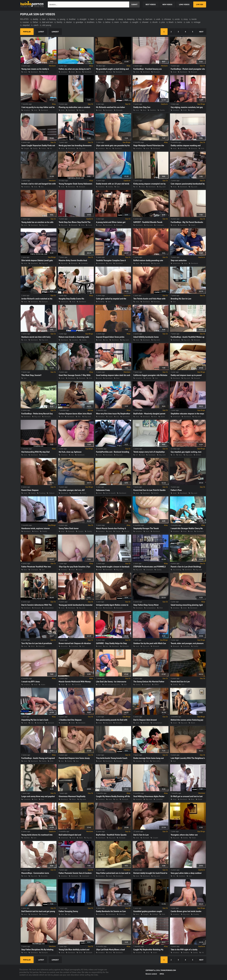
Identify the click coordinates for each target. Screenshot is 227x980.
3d (174, 455)
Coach (193, 225)
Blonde (148, 378)
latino (108, 22)
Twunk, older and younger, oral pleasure (187, 643)
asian (100, 19)
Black (163, 416)
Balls (81, 838)
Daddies (153, 110)
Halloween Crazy (103, 490)
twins (180, 22)
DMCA (162, 974)
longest (55, 32)
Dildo (84, 493)
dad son (149, 19)
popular (27, 32)
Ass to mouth (110, 493)
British (198, 455)
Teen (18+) (156, 761)
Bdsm (36, 531)
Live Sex (200, 4)
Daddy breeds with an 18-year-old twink (113, 184)
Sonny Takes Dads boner (69, 528)
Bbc (79, 416)
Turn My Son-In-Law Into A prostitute (37, 643)
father (35, 22)
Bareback (34, 72)
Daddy (162, 110)
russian (26, 22)
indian (125, 22)
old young (47, 25)
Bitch (33, 646)
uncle (177, 19)
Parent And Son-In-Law (180, 682)
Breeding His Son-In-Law (181, 299)
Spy (69, 914)
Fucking (101, 302)
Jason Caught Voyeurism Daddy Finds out (38, 145)
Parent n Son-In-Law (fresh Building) (186, 567)
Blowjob (119, 72)
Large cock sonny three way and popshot (38, 796)
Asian (193, 110)
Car (100, 684)
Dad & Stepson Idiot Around (145, 720)
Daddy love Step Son (142, 107)
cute (188, 22)
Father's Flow (176, 490)
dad (44, 19)
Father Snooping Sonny (68, 911)
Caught (26, 148)
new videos (167, 4)
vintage (197, 22)
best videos (151, 4)
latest (41, 32)
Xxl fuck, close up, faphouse (70, 452)
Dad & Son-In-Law (141, 835)
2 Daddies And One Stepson (70, 720)
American (177, 263)
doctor (69, 22)
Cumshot (84, 263)
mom (116, 22)
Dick (203, 148)
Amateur (64, 72)
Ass (80, 72)
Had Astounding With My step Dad (35, 452)
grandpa (79, 22)
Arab (185, 110)
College (155, 914)
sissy (186, 19)
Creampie (160, 225)
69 (137, 187)
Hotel (194, 838)
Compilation (49, 608)
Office (157, 684)
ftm (100, 22)
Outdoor (182, 876)
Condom (75, 340)
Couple (81, 531)
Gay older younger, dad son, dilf (72, 490)
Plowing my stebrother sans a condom (74, 107)
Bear (144, 110)
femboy (53, 19)
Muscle (127, 531)
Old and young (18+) (112, 684)
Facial (118, 531)
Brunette (64, 646)
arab (158, 19)
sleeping (131, 19)
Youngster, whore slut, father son (184, 835)
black (171, 22)
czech (36, 25)
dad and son (47, 22)
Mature (52, 493)
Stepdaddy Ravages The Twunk (146, 528)
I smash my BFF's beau (31, 682)
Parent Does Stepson (30, 490)
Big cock (45, 72)
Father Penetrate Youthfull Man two (36, 567)
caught (135, 22)
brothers (91, 22)
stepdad (26, 25)
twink (194, 19)
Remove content (151, 974)
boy (140, 19)
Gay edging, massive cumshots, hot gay (187, 107)
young (62, 19)
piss (163, 22)
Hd (51, 148)
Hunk (90, 225)
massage (111, 19)
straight (83, 19)
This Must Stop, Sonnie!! (31, 375)
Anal (25, 72)
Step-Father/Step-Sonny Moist (146, 605)
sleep (121, 19)
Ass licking (177, 570)
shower (145, 22)
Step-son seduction (179, 260)
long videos (184, 4)
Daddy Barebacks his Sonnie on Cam (111, 911)
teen (92, 19)
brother (72, 19)
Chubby (196, 914)
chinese (168, 19)
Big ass (82, 110)
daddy (36, 19)
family (60, 22)
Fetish (44, 148)
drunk (155, 22)
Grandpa (147, 684)
